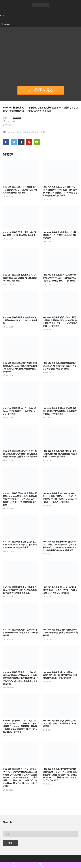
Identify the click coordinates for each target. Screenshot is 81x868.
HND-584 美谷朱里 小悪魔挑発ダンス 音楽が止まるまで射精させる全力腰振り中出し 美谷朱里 (20, 278)
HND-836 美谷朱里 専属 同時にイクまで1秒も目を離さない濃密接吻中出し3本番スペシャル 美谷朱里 (60, 454)
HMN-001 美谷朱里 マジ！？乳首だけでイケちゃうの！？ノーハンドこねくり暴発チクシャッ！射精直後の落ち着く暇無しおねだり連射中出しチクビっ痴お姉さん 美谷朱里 (20, 726)
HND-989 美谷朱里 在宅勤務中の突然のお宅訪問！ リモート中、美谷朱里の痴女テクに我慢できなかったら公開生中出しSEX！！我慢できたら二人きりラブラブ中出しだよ (60, 775)
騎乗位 (43, 132)
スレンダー (12, 132)
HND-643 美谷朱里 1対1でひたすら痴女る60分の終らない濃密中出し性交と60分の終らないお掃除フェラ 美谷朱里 (20, 454)
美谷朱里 (17, 118)
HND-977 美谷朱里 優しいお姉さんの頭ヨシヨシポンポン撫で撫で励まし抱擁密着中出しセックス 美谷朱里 (60, 675)
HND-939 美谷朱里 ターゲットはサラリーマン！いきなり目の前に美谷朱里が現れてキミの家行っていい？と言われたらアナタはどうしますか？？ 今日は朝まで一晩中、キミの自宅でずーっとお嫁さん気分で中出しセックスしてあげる (20, 778)
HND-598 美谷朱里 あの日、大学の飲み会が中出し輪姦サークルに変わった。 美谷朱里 (20, 411)
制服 (24, 132)
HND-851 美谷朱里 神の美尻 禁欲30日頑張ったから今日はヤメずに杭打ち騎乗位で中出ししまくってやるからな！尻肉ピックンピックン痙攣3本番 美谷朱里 (20, 499)
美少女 (37, 132)
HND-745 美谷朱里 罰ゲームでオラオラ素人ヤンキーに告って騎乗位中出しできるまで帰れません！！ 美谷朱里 (60, 278)
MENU (6, 24)
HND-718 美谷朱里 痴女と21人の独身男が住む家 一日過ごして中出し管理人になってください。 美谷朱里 (60, 590)
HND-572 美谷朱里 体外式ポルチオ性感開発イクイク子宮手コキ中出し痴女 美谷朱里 (60, 235)
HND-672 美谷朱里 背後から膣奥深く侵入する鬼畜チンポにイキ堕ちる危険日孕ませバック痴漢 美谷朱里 (20, 590)
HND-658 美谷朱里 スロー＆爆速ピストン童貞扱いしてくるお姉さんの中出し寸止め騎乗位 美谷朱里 (20, 190)
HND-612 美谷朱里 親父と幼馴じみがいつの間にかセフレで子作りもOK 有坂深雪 (60, 724)
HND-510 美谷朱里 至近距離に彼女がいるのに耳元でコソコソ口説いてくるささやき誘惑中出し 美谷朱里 (60, 366)
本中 (15, 121)
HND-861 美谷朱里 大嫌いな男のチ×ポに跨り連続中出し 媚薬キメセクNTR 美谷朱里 (21, 633)
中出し (19, 132)
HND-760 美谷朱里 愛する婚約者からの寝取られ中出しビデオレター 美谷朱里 (20, 320)
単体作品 (30, 132)
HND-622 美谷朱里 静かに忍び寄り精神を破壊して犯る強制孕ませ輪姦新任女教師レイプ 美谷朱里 (60, 411)
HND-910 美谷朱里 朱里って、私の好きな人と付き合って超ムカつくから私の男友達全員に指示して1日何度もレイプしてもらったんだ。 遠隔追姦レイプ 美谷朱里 (21, 678)
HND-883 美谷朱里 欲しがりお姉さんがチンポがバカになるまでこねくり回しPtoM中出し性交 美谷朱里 (20, 545)
